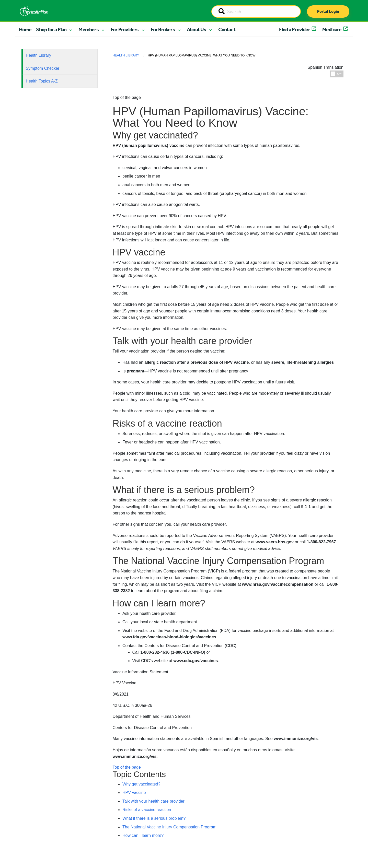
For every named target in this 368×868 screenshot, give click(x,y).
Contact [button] (227, 29)
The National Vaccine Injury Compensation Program (169, 827)
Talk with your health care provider (153, 801)
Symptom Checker (43, 68)
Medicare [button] (332, 29)
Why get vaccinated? (141, 784)
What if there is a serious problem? (154, 818)
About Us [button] (197, 29)
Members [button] (88, 29)
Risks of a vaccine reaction (147, 810)
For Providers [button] (125, 29)
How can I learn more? (143, 835)
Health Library (39, 55)
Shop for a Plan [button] (51, 29)
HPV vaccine (134, 793)
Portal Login (328, 11)
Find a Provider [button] (295, 29)
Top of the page (127, 767)
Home (25, 29)
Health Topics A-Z (42, 81)
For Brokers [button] (163, 29)
